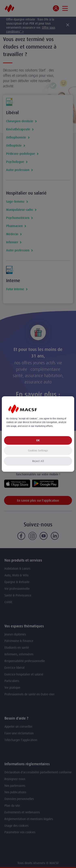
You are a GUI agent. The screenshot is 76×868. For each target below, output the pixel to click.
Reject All (38, 461)
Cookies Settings (38, 450)
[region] (38, 434)
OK (38, 440)
